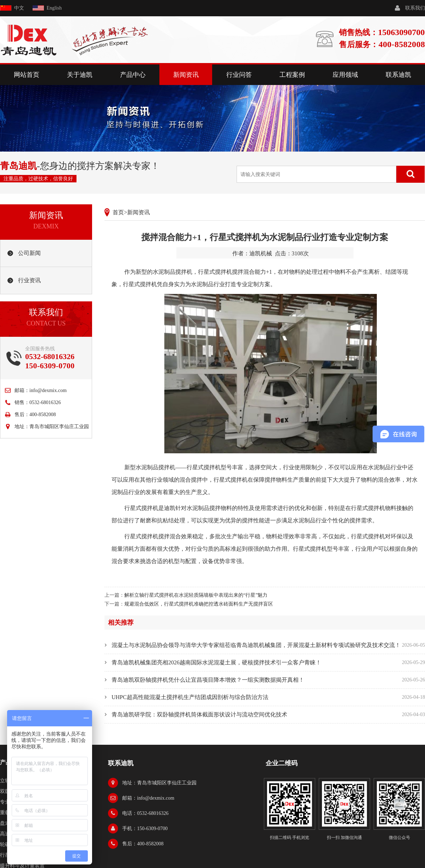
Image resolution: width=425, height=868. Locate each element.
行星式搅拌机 (215, 272)
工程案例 (292, 75)
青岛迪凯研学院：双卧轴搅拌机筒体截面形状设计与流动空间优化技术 (199, 714)
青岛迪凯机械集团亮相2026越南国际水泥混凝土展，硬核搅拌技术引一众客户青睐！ (216, 662)
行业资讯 (29, 280)
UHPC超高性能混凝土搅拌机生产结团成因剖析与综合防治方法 (190, 697)
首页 (118, 212)
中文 (19, 8)
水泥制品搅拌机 (155, 467)
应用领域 (345, 75)
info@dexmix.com (48, 390)
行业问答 (239, 75)
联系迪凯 (398, 75)
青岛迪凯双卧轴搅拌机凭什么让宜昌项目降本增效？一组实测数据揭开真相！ (208, 680)
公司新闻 (29, 253)
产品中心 (133, 75)
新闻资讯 (186, 75)
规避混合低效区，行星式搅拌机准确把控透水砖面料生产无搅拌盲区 (199, 604)
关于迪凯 (80, 75)
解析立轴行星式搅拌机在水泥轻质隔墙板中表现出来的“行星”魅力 (196, 595)
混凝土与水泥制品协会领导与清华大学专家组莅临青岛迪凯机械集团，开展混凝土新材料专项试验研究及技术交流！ (256, 645)
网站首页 (27, 75)
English (54, 8)
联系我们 (415, 8)
